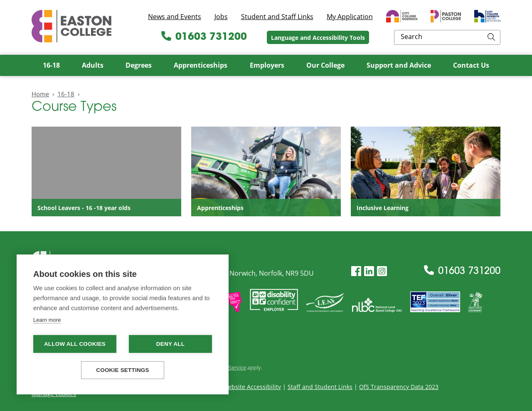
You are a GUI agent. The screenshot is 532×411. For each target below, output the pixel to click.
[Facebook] (356, 271)
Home (40, 94)
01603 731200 (259, 37)
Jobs (221, 17)
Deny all (170, 344)
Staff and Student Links (320, 387)
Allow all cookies (75, 344)
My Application (350, 17)
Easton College (71, 26)
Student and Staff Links (277, 17)
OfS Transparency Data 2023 (399, 387)
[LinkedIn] (369, 271)
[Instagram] (382, 271)
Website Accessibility (252, 387)
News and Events (175, 17)
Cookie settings (123, 370)
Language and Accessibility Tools (373, 38)
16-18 (66, 94)
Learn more (47, 320)
